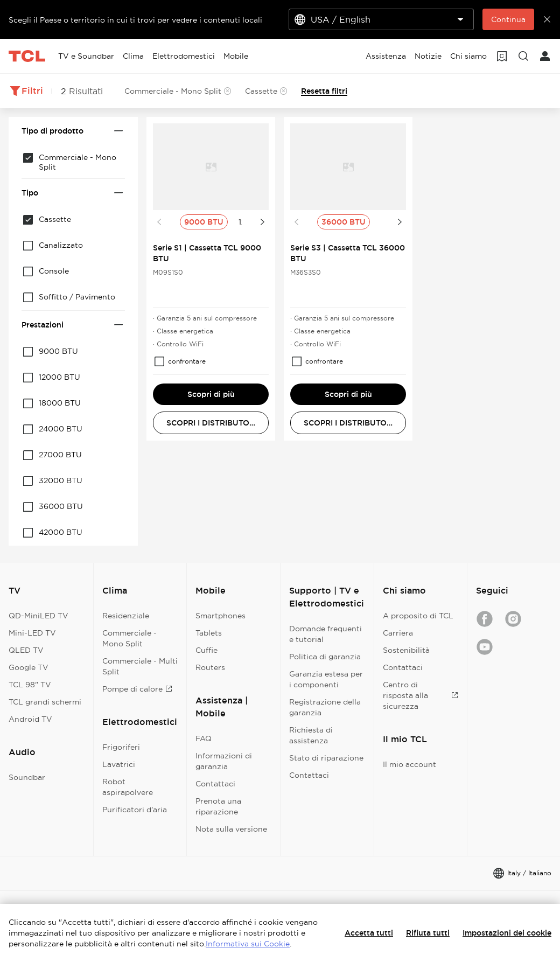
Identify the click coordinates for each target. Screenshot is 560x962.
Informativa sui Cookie (248, 944)
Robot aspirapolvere (128, 787)
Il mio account (409, 764)
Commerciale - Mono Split (129, 638)
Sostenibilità (406, 650)
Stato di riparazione (326, 758)
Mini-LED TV (32, 633)
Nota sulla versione (231, 829)
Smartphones (220, 616)
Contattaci (215, 784)
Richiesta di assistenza (311, 735)
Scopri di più (211, 394)
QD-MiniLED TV (38, 616)
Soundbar (27, 777)
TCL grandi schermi (45, 702)
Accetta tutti (369, 933)
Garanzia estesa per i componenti (326, 679)
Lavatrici (119, 764)
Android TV (30, 719)
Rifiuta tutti (428, 933)
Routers (210, 667)
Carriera (398, 633)
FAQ (204, 738)
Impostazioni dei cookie (507, 933)
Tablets (209, 633)
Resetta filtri (324, 91)
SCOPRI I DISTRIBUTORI (212, 423)
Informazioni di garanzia (224, 761)
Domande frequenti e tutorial (325, 634)
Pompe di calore (137, 689)
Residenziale (126, 616)
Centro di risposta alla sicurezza (421, 695)
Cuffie (206, 650)
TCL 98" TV (30, 685)
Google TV (29, 667)
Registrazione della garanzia (325, 707)
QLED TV (26, 650)
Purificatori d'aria (135, 810)
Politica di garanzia (325, 657)
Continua (508, 19)
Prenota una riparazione (218, 806)
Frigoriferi (121, 747)
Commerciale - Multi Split (140, 666)
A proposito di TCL (418, 616)
